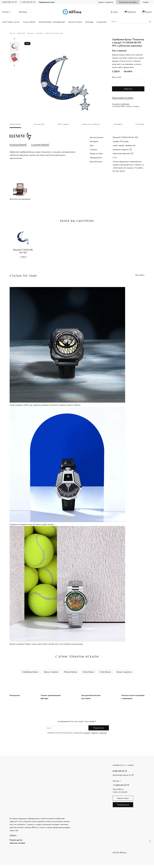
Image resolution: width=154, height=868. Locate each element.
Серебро (40, 33)
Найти (150, 22)
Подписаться (99, 728)
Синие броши (105, 672)
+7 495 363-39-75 (28, 2)
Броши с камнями (51, 672)
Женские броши (70, 672)
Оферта (13, 835)
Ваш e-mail (116, 77)
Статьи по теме (23, 276)
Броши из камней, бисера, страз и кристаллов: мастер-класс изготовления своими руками (46, 644)
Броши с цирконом (124, 672)
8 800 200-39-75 (10, 2)
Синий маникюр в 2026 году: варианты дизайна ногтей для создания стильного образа (45, 405)
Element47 (21, 33)
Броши (12, 33)
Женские (31, 33)
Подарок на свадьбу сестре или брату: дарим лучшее (32, 524)
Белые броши (88, 672)
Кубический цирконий (54, 33)
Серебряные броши (30, 672)
